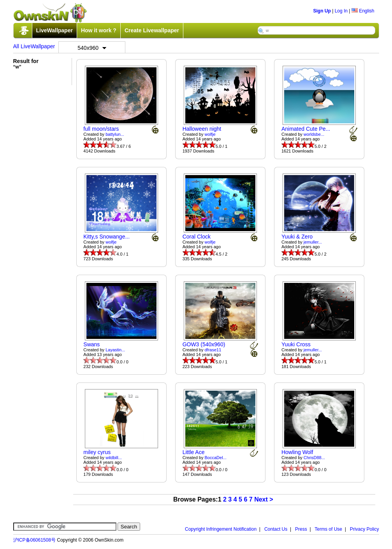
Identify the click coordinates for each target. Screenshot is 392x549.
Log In (341, 11)
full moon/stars (101, 129)
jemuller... (313, 242)
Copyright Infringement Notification (221, 529)
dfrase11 (213, 350)
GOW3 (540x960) (204, 344)
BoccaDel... (216, 458)
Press (301, 529)
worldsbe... (314, 134)
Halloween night (202, 129)
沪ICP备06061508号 (34, 540)
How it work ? (99, 30)
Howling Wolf (297, 452)
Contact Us (276, 529)
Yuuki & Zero (297, 237)
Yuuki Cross (296, 344)
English (363, 11)
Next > (264, 499)
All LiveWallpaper (34, 46)
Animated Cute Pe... (306, 129)
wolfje (210, 134)
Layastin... (115, 350)
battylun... (115, 134)
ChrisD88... (314, 458)
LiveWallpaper (54, 30)
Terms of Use (328, 529)
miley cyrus (97, 452)
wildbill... (114, 458)
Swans (91, 344)
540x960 (92, 48)
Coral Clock (197, 237)
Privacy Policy (365, 529)
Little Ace (194, 452)
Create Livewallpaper (152, 30)
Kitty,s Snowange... (106, 237)
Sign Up (322, 11)
